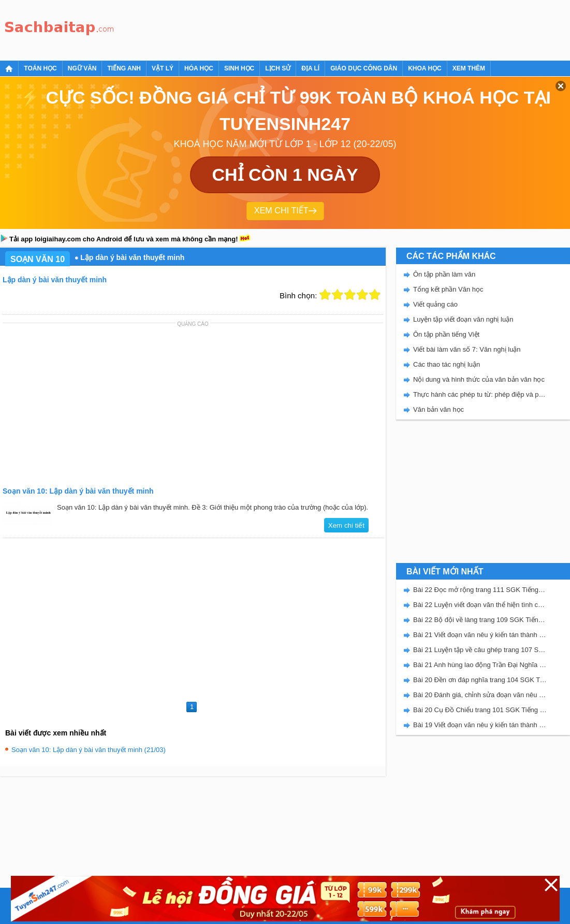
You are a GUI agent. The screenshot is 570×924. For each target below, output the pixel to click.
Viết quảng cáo (435, 304)
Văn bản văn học (439, 409)
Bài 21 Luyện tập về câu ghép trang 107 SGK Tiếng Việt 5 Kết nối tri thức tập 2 (480, 650)
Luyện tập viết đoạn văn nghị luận (463, 319)
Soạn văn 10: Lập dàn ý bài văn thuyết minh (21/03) (89, 750)
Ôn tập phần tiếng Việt (446, 334)
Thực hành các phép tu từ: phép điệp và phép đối (480, 394)
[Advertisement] (308, 28)
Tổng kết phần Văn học (448, 289)
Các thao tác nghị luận (447, 364)
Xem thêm (469, 68)
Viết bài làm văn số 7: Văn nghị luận (467, 349)
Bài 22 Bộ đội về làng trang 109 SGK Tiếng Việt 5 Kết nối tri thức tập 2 (480, 620)
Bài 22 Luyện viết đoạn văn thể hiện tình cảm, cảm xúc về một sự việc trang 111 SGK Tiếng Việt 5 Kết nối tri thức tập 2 (480, 605)
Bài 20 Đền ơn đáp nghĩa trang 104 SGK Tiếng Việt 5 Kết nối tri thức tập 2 (480, 680)
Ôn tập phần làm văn (444, 274)
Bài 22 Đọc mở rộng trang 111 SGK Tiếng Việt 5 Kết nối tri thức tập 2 (480, 590)
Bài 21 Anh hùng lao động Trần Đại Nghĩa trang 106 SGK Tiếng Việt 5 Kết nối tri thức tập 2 (480, 665)
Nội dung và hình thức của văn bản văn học (479, 379)
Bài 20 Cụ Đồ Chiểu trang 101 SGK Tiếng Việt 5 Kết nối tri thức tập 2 (480, 710)
